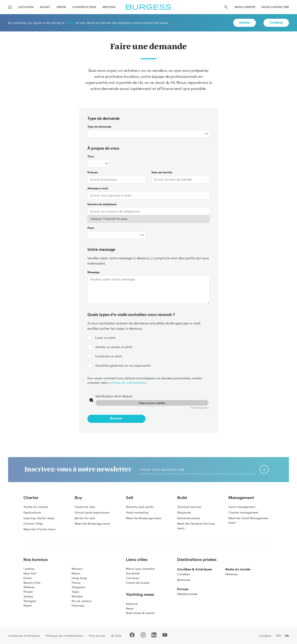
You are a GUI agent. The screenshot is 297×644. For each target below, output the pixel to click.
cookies (70, 23)
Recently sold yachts (140, 507)
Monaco (77, 569)
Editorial (132, 604)
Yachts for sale (85, 507)
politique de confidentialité (127, 383)
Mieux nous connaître (140, 569)
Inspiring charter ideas (39, 518)
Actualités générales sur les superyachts (119, 366)
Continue (276, 22)
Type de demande (99, 127)
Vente (61, 7)
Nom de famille (162, 172)
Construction (84, 7)
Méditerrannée (187, 594)
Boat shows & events (140, 613)
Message (94, 272)
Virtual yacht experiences (92, 512)
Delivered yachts (189, 518)
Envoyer (116, 418)
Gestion (109, 7)
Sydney (28, 596)
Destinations (32, 512)
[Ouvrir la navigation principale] (10, 7)
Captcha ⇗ (200, 408)
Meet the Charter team (39, 529)
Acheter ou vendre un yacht (110, 347)
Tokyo (75, 592)
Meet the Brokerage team (92, 524)
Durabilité (133, 573)
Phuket (28, 592)
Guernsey (78, 605)
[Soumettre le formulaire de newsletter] (264, 470)
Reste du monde (238, 569)
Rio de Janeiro (82, 601)
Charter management (243, 512)
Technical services (189, 507)
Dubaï (28, 578)
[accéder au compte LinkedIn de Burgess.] (154, 636)
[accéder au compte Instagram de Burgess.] (143, 636)
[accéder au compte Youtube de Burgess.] (165, 636)
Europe (183, 589)
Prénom (93, 172)
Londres (29, 569)
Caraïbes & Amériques (195, 569)
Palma (76, 583)
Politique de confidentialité (64, 636)
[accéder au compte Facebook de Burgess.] (132, 636)
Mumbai (77, 596)
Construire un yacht (105, 356)
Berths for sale (85, 518)
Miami (76, 573)
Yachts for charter (36, 507)
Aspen (28, 605)
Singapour (79, 587)
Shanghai (30, 601)
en (279, 636)
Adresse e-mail (98, 188)
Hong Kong (79, 578)
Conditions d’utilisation (24, 636)
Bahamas (184, 580)
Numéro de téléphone (102, 204)
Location (26, 7)
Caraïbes (184, 574)
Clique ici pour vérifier (152, 403)
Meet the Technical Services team (196, 526)
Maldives (232, 574)
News (130, 608)
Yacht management (242, 507)
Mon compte (245, 7)
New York (30, 573)
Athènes (29, 587)
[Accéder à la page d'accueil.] (148, 7)
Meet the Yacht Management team (248, 520)
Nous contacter (275, 7)
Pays (91, 228)
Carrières (132, 578)
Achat (45, 7)
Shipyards (184, 512)
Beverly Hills (32, 583)
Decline (245, 22)
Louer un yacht (101, 338)
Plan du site (97, 636)
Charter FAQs (33, 524)
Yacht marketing (137, 512)
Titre (91, 156)
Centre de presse (138, 583)
